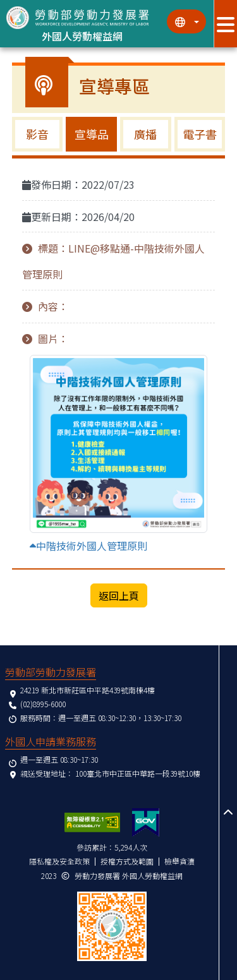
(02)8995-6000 (43, 704)
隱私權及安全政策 (59, 861)
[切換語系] (186, 21)
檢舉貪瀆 (179, 861)
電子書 (200, 134)
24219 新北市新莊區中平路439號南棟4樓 (88, 690)
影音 (37, 134)
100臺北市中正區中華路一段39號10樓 (138, 773)
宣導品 (92, 134)
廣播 (145, 134)
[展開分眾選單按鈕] (225, 24)
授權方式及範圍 (127, 861)
